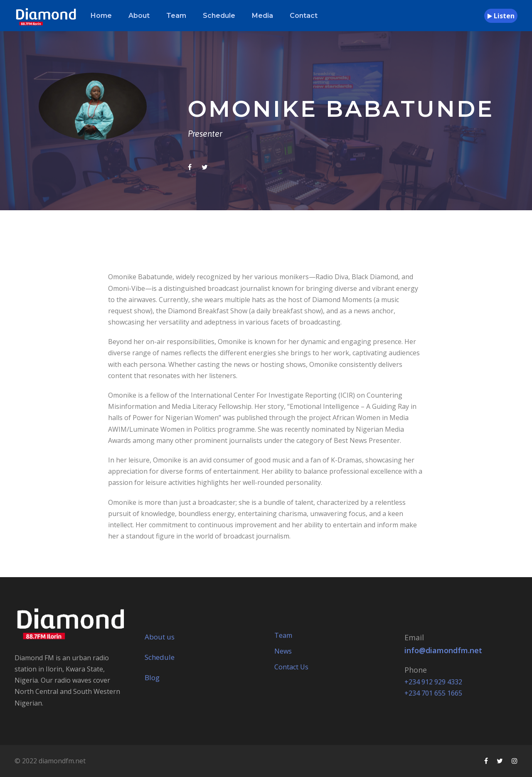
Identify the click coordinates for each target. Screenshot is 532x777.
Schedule (219, 16)
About (139, 16)
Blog (152, 677)
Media (262, 16)
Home (101, 16)
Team (176, 16)
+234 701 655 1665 (433, 693)
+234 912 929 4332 (433, 682)
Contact (304, 16)
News (283, 651)
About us (160, 637)
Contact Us (291, 667)
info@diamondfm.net (443, 650)
